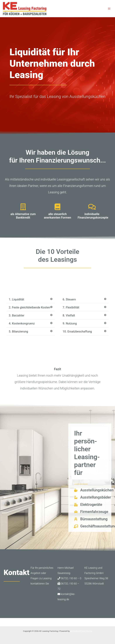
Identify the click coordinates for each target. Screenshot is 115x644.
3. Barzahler (17, 318)
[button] (31, 300)
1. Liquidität (17, 300)
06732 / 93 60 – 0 (69, 581)
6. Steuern (69, 300)
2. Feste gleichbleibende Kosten (25, 309)
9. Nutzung (70, 324)
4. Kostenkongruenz (22, 327)
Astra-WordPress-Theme (81, 631)
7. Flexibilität (71, 308)
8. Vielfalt (69, 316)
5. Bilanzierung (19, 335)
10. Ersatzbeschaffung (77, 332)
